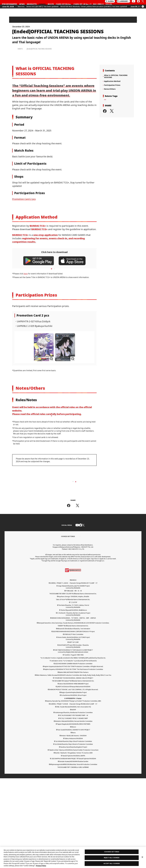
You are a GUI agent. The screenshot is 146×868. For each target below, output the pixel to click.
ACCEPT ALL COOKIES (112, 863)
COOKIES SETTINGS (112, 852)
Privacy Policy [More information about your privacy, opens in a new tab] (41, 866)
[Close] (142, 857)
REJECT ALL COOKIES (112, 858)
